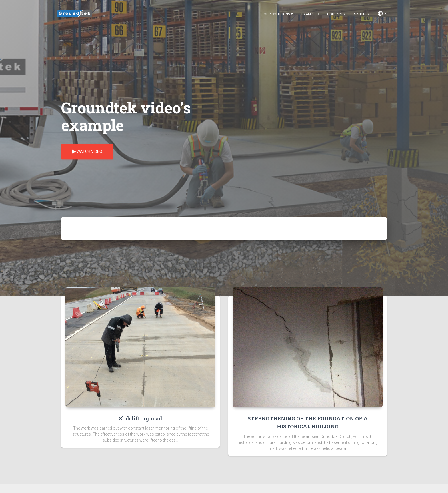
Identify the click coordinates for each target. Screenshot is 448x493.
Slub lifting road (141, 418)
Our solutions (275, 14)
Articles (361, 14)
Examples (310, 14)
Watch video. (87, 152)
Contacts (336, 14)
